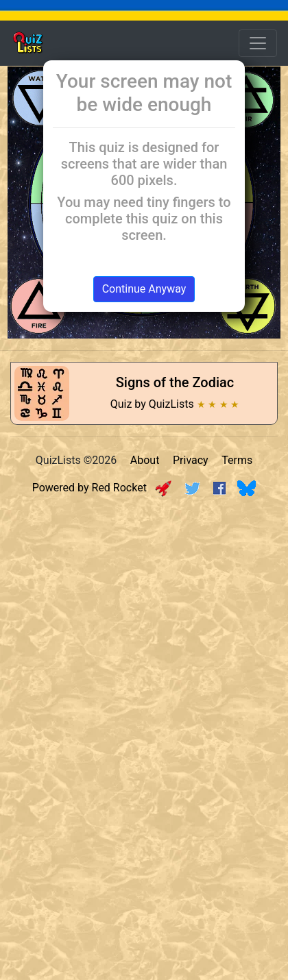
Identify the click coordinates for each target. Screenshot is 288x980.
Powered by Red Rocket (102, 488)
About (145, 460)
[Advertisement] (144, 653)
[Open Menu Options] (258, 43)
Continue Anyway (144, 289)
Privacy (191, 460)
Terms (237, 460)
